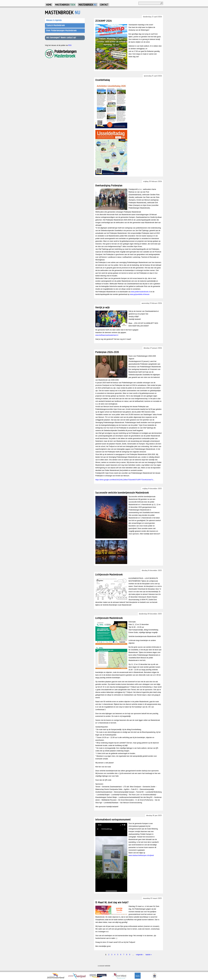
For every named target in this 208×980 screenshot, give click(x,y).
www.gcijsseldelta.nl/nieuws (140, 294)
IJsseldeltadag (103, 80)
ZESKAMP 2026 (104, 21)
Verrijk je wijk (103, 307)
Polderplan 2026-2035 (107, 352)
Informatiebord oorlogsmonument (113, 819)
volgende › (140, 955)
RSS (70, 45)
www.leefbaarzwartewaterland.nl (107, 335)
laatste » (149, 955)
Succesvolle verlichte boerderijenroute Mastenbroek (122, 493)
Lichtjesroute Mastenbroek (109, 574)
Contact (104, 5)
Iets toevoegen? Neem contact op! (61, 37)
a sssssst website (104, 966)
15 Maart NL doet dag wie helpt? (112, 902)
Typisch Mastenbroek (56, 25)
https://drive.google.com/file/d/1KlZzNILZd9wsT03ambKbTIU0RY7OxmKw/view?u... (125, 480)
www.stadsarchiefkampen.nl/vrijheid (141, 855)
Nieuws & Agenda (54, 20)
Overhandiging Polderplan (109, 185)
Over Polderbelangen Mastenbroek (61, 30)
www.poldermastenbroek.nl (140, 292)
